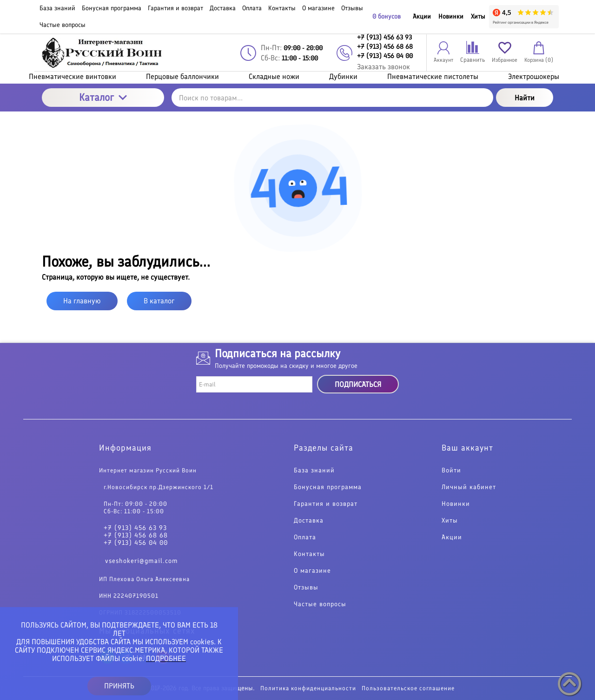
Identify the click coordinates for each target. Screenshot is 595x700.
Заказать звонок (383, 67)
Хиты (478, 16)
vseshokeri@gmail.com (142, 561)
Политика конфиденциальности (308, 688)
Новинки (451, 16)
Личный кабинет (469, 487)
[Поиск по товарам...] (332, 98)
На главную (82, 301)
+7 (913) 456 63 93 (135, 528)
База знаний (314, 471)
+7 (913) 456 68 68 (136, 536)
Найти (525, 98)
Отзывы (306, 588)
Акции (422, 16)
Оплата (305, 537)
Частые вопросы (320, 604)
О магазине (312, 571)
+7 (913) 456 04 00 (136, 543)
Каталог (103, 97)
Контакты (309, 554)
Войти (451, 471)
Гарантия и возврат (326, 504)
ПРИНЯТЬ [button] (119, 686)
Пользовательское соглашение (408, 688)
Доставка (309, 521)
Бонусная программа (328, 487)
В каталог (159, 301)
